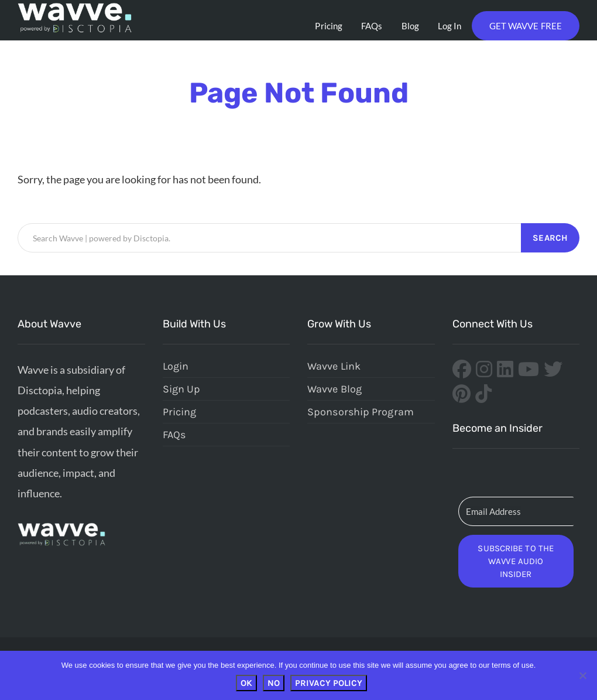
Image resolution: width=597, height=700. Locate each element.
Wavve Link (334, 366)
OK (246, 683)
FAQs (372, 26)
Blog (410, 26)
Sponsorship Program (361, 412)
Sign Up (182, 389)
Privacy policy (329, 683)
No (274, 683)
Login (176, 366)
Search (550, 238)
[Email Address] (516, 511)
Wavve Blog (334, 389)
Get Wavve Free (526, 26)
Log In (450, 26)
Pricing (329, 26)
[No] (582, 675)
